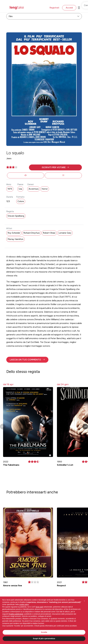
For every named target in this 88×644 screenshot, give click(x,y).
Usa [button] (20, 189)
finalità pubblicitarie (16, 614)
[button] (55, 167)
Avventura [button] (34, 189)
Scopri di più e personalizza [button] (44, 639)
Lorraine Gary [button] (65, 233)
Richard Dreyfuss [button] (32, 233)
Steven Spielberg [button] (16, 216)
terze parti (39, 607)
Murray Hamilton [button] (15, 239)
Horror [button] (45, 189)
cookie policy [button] (24, 604)
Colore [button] (21, 201)
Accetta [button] (44, 632)
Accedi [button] (69, 8)
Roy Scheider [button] (14, 233)
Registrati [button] (54, 8)
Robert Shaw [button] (49, 233)
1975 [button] (10, 189)
